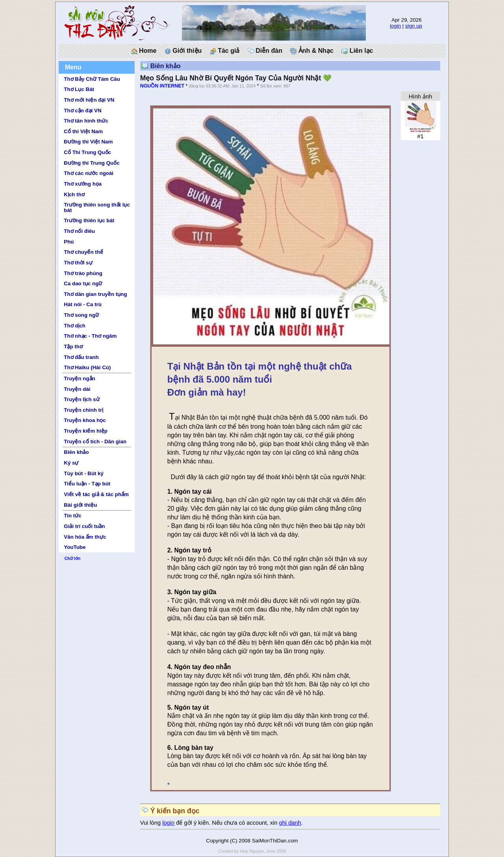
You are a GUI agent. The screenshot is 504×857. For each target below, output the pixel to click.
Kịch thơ (74, 194)
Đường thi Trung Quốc (92, 163)
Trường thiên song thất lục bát (97, 207)
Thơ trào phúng (83, 273)
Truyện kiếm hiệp (86, 431)
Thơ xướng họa (83, 184)
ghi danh (290, 823)
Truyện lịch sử (82, 399)
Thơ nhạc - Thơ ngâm (90, 336)
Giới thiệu (183, 51)
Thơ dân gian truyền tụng (95, 294)
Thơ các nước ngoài (89, 173)
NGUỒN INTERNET (162, 86)
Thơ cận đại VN (82, 111)
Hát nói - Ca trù (83, 304)
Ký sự (71, 463)
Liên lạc (357, 51)
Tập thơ (73, 347)
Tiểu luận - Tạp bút (87, 484)
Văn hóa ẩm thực (85, 537)
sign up (414, 26)
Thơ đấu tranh (81, 357)
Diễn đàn (265, 51)
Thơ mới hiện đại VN (89, 100)
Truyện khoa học (85, 420)
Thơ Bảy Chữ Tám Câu (92, 79)
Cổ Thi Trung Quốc (87, 152)
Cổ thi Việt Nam (83, 131)
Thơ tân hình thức (86, 121)
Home (144, 51)
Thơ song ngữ (81, 315)
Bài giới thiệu (80, 505)
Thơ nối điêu (79, 231)
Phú (69, 242)
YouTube (75, 547)
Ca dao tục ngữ (83, 283)
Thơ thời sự (78, 263)
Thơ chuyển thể (83, 252)
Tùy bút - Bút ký (84, 473)
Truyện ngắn (79, 378)
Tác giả (225, 51)
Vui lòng (151, 823)
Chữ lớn (73, 558)
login (395, 26)
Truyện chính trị (83, 410)
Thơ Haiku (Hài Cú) (87, 367)
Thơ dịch (75, 326)
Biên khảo (76, 452)
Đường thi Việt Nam (88, 142)
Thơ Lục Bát (79, 89)
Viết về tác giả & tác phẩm (96, 494)
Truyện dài (77, 389)
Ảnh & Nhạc (312, 51)
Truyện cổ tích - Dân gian (95, 442)
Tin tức (72, 516)
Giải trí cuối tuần (84, 526)
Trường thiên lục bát (89, 220)
